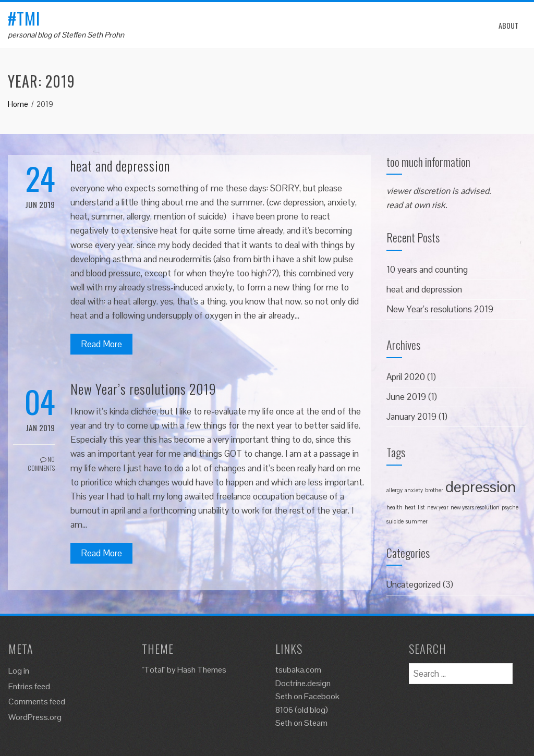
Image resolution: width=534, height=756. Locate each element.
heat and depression (120, 166)
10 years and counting (427, 270)
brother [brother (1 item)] (434, 490)
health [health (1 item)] (395, 507)
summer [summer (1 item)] (417, 521)
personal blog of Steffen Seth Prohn (66, 35)
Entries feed (29, 686)
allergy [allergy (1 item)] (395, 490)
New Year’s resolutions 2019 (143, 389)
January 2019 (411, 417)
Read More (101, 344)
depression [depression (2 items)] (481, 487)
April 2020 (406, 377)
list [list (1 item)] (421, 507)
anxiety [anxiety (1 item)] (414, 490)
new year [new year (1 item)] (438, 507)
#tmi (24, 18)
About (508, 25)
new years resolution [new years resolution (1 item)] (475, 507)
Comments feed (37, 702)
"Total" (154, 670)
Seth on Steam (301, 723)
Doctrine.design (303, 683)
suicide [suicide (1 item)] (395, 521)
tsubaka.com (298, 670)
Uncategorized (414, 584)
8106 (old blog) (302, 710)
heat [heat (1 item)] (410, 507)
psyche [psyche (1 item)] (510, 507)
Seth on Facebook (307, 696)
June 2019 (406, 397)
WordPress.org (35, 717)
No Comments (41, 464)
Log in (19, 671)
